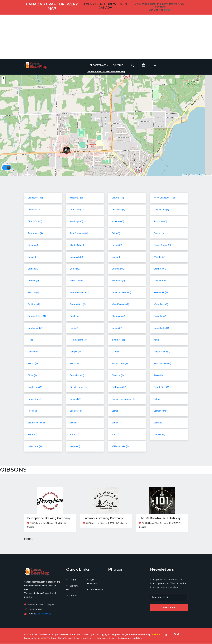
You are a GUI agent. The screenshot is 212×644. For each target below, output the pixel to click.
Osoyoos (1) (118, 376)
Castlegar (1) (76, 317)
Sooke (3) (33, 257)
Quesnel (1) (75, 399)
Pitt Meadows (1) (78, 388)
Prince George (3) (162, 246)
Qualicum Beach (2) (121, 293)
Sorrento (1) (160, 423)
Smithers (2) (34, 305)
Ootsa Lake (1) (77, 376)
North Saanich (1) (162, 364)
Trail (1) (115, 435)
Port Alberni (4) (35, 234)
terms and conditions (132, 639)
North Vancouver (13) (164, 198)
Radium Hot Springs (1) (123, 399)
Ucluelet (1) (159, 435)
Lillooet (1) (117, 352)
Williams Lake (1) (120, 447)
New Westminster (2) (80, 293)
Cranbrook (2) (160, 269)
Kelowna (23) (76, 198)
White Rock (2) (161, 305)
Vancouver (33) (35, 198)
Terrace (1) (33, 435)
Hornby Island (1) (78, 340)
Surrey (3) (117, 257)
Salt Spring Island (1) (38, 423)
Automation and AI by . (145, 635)
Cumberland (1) (35, 328)
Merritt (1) (33, 364)
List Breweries (92, 582)
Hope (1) (32, 340)
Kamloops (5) (76, 222)
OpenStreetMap (197, 175)
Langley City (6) (161, 210)
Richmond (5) (160, 222)
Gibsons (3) (33, 246)
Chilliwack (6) (118, 210)
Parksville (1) (160, 376)
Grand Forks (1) (161, 328)
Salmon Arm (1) (161, 411)
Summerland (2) (78, 305)
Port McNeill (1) (119, 388)
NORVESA (45, 639)
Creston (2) (33, 281)
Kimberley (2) (118, 281)
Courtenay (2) (118, 269)
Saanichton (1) (77, 411)
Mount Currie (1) (120, 364)
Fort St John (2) (77, 281)
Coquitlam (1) (160, 317)
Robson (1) (159, 399)
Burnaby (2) (33, 269)
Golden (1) (117, 328)
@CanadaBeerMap (43, 614)
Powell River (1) (161, 388)
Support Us (72, 588)
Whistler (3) (159, 257)
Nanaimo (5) (118, 222)
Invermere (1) (118, 340)
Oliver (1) (32, 376)
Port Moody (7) (77, 210)
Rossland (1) (34, 411)
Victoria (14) (118, 198)
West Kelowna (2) (120, 305)
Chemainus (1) (119, 317)
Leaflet (186, 175)
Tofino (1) (74, 435)
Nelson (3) (117, 246)
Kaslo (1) (158, 340)
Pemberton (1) (35, 388)
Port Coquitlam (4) (79, 234)
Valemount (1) (35, 447)
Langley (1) (75, 352)
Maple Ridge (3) (78, 246)
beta (167, 10)
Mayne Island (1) (162, 352)
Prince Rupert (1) (36, 399)
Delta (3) (116, 234)
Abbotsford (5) (35, 222)
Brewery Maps (98, 65)
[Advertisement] (106, 37)
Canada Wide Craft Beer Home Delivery (106, 71)
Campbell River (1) (37, 317)
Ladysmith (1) (35, 352)
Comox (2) (75, 269)
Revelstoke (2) (161, 293)
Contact (118, 65)
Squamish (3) (76, 257)
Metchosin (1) (77, 364)
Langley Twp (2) (162, 281)
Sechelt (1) (75, 423)
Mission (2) (33, 293)
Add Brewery (97, 590)
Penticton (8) (34, 210)
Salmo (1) (117, 411)
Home (73, 580)
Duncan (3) (159, 234)
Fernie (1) (74, 328)
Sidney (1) (117, 423)
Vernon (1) (75, 447)
